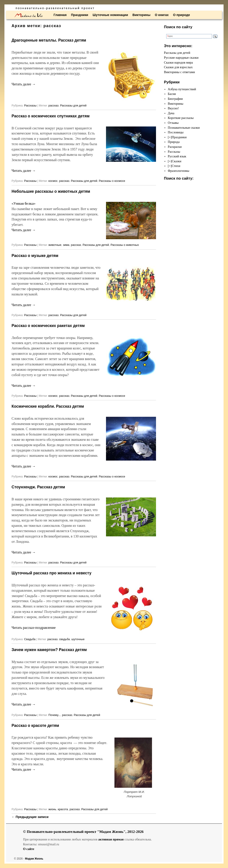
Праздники (80, 15)
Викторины (141, 15)
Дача (171, 113)
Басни (172, 94)
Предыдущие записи (30, 817)
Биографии (175, 99)
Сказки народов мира (178, 62)
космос (53, 181)
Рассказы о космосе (112, 181)
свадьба (64, 639)
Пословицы (176, 132)
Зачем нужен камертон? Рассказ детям (49, 650)
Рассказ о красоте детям (35, 726)
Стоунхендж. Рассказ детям (38, 487)
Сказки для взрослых (178, 67)
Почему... (54, 715)
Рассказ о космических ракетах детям (48, 326)
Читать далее (24, 84)
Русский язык (177, 156)
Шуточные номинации (110, 15)
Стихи (176, 166)
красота (63, 809)
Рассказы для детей (73, 105)
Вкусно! (173, 108)
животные (55, 245)
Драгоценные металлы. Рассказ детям (49, 40)
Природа (174, 142)
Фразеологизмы (178, 171)
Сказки (177, 161)
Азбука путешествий (182, 89)
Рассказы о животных (125, 245)
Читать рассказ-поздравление (34, 628)
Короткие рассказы (181, 118)
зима (66, 245)
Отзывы (173, 123)
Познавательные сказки (184, 128)
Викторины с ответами (179, 72)
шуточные (78, 639)
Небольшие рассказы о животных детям (51, 191)
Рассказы (30, 105)
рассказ (54, 105)
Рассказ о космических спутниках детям (51, 116)
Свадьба (30, 639)
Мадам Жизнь (34, 859)
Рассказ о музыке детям (35, 256)
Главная (60, 15)
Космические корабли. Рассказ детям (48, 406)
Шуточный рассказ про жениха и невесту (51, 573)
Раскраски (175, 147)
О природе (182, 15)
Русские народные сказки (181, 58)
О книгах (162, 15)
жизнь (52, 809)
